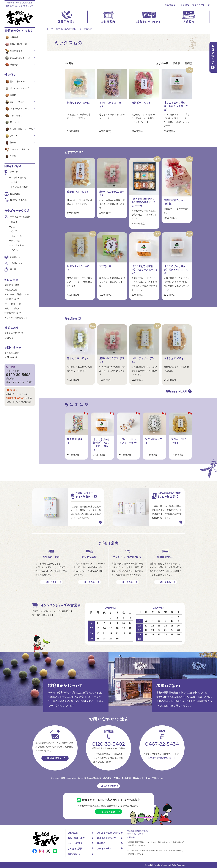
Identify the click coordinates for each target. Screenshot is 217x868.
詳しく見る (51, 582)
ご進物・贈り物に (20, 177)
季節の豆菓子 (13, 51)
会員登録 (183, 5)
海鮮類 (10, 95)
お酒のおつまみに (18, 200)
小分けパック (16, 263)
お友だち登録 (108, 812)
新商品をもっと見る (176, 391)
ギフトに (14, 172)
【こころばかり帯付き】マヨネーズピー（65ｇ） (144, 270)
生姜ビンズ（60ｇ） (78, 192)
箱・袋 (13, 269)
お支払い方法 (11, 290)
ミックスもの (86, 29)
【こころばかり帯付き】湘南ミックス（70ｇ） (176, 106)
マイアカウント (200, 5)
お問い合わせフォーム (55, 758)
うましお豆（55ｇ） (175, 358)
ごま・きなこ (13, 115)
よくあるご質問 (12, 353)
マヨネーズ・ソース (17, 109)
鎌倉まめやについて (14, 333)
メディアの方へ (104, 849)
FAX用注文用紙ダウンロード (162, 758)
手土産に (15, 182)
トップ (50, 29)
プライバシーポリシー (136, 834)
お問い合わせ (11, 357)
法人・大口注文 (12, 308)
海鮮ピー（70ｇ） (141, 103)
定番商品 (11, 37)
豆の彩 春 (105, 266)
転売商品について (13, 313)
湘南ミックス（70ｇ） (79, 103)
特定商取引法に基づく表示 (138, 831)
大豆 (13, 227)
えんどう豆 (16, 236)
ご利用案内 (73, 833)
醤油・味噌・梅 (15, 82)
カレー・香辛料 (15, 102)
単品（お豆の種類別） (66, 29)
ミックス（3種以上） (17, 149)
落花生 (14, 222)
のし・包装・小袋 (13, 304)
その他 (10, 156)
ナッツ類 (15, 241)
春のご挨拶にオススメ (18, 58)
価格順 (176, 63)
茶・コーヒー (13, 122)
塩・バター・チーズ (17, 88)
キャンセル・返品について (17, 294)
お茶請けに (15, 194)
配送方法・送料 (12, 285)
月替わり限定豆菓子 (17, 44)
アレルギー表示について (16, 318)
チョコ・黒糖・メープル (19, 129)
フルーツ (11, 136)
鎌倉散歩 (11, 64)
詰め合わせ (15, 257)
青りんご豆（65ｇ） (78, 358)
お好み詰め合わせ (20, 187)
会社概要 (131, 837)
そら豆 (14, 231)
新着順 (188, 63)
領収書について (12, 299)
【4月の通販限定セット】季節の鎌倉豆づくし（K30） (144, 202)
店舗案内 (9, 338)
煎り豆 (10, 143)
